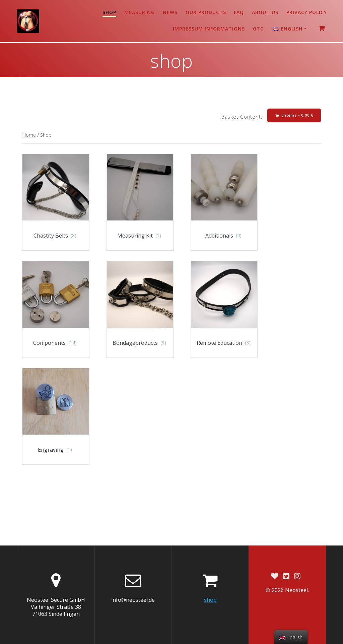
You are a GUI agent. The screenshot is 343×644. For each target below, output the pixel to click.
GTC (258, 29)
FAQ (239, 12)
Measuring (140, 12)
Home (29, 135)
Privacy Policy (307, 12)
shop (109, 12)
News (170, 12)
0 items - (294, 115)
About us (265, 12)
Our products (206, 12)
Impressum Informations (209, 29)
